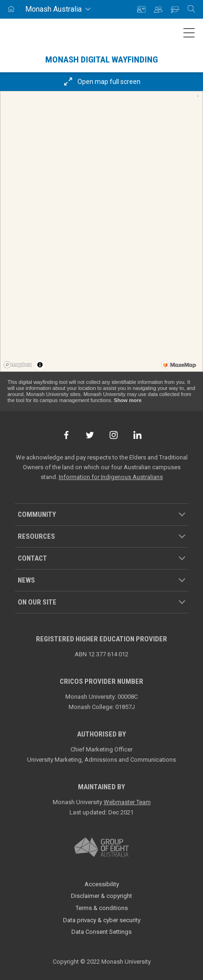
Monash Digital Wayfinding (101, 59)
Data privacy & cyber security (102, 920)
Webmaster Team (127, 802)
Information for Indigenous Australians (111, 477)
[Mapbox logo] (18, 365)
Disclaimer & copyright (101, 896)
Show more (128, 400)
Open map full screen (101, 82)
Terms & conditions (102, 908)
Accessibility (102, 884)
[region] (101, 231)
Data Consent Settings (101, 932)
